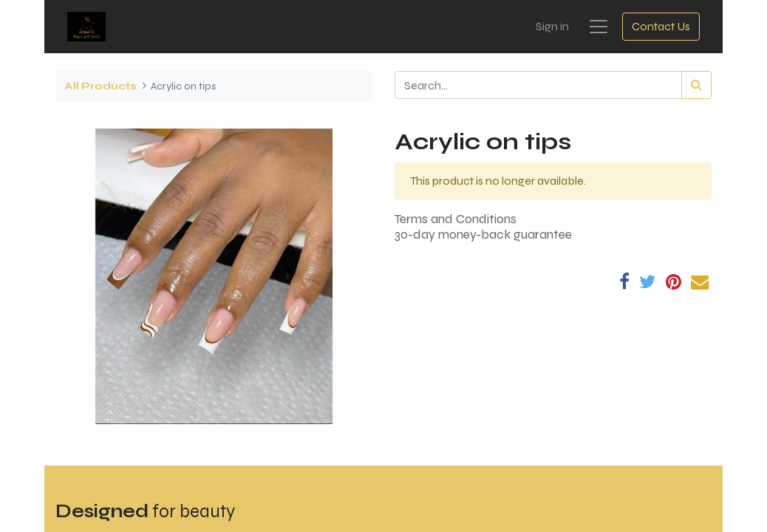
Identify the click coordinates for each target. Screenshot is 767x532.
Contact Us (661, 26)
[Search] (696, 85)
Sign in (552, 26)
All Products (100, 86)
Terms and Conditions (456, 219)
